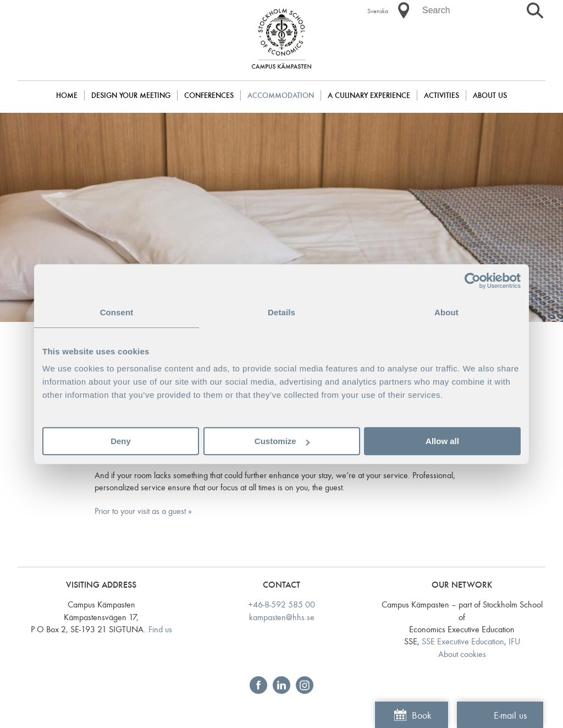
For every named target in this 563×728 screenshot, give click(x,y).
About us (490, 95)
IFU (514, 641)
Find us (160, 629)
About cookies (462, 654)
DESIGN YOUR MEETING (131, 95)
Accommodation (281, 95)
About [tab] (446, 312)
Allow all (442, 441)
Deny (121, 441)
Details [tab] (281, 312)
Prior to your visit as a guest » (143, 511)
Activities (441, 95)
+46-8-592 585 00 (281, 604)
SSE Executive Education (463, 641)
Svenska (378, 11)
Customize (282, 441)
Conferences (209, 95)
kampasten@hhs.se (282, 617)
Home (67, 95)
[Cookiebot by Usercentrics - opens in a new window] (473, 281)
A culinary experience (369, 95)
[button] (404, 10)
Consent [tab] (117, 312)
